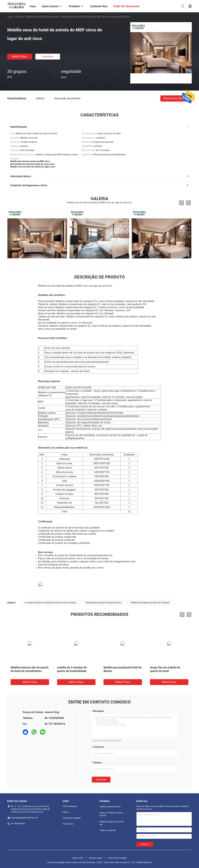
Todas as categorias (108, 830)
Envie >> (145, 844)
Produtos (19, 17)
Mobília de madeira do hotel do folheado (150, 603)
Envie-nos (48, 57)
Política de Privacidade (117, 858)
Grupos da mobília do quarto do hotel (111, 814)
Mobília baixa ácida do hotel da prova (103, 603)
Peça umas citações (176, 98)
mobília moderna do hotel (110, 807)
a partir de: (99, 747)
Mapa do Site (78, 858)
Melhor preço (19, 57)
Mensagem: (99, 711)
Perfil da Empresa (70, 806)
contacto (101, 780)
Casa (10, 17)
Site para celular (96, 858)
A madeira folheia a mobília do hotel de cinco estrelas (50, 603)
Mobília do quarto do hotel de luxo (111, 823)
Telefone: (98, 763)
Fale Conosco (68, 824)
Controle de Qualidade (72, 818)
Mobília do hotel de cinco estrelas (43, 17)
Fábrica (66, 812)
